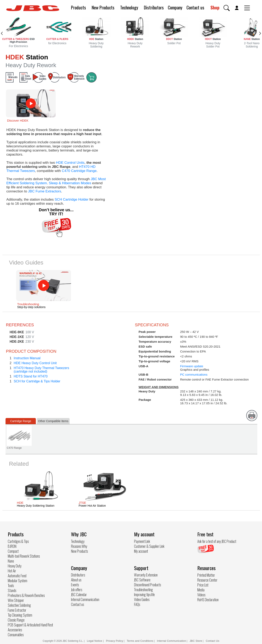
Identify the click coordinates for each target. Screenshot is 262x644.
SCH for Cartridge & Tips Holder (37, 381)
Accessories (15, 630)
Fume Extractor (17, 610)
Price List (203, 585)
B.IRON (12, 546)
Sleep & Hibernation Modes (70, 183)
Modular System (18, 581)
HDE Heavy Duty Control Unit (35, 363)
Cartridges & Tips (18, 541)
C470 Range (14, 448)
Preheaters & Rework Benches (26, 595)
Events (75, 585)
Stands (12, 590)
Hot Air (12, 571)
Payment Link (142, 541)
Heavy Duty (15, 566)
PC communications (194, 375)
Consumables (16, 635)
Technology (129, 7)
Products (78, 7)
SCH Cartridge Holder (72, 199)
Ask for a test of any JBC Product (217, 541)
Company (175, 7)
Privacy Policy (115, 641)
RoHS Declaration (208, 600)
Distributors (154, 7)
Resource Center (207, 580)
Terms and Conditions (140, 641)
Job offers (77, 590)
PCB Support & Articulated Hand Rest (30, 625)
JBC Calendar (79, 594)
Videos (201, 595)
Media (201, 590)
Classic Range (16, 620)
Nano (11, 561)
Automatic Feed (17, 576)
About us (76, 580)
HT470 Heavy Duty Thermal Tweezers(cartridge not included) (41, 370)
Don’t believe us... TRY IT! (56, 212)
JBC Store (196, 641)
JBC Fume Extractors (45, 191)
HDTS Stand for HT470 (31, 376)
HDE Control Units (70, 163)
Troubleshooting (143, 590)
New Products (103, 7)
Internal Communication (85, 599)
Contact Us (212, 641)
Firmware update (192, 366)
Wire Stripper (16, 600)
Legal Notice (95, 641)
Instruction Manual (27, 358)
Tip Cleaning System (20, 615)
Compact (13, 551)
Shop (215, 7)
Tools (11, 585)
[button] (227, 8)
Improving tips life (144, 594)
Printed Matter (206, 575)
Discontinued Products (147, 585)
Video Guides (142, 599)
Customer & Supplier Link (149, 546)
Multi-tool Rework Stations (24, 556)
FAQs (137, 604)
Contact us (195, 7)
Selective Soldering (19, 605)
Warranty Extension (146, 575)
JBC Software (142, 580)
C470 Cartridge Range (79, 171)
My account (141, 551)
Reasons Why (79, 546)
